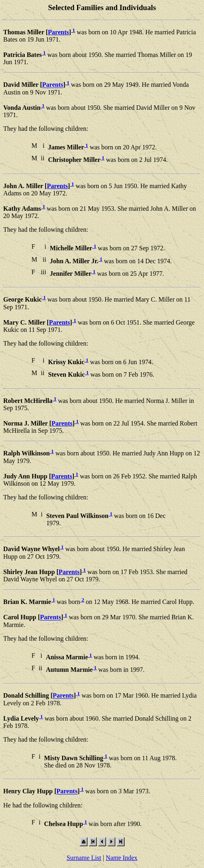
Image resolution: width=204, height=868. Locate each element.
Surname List (84, 858)
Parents (58, 32)
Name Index (122, 858)
